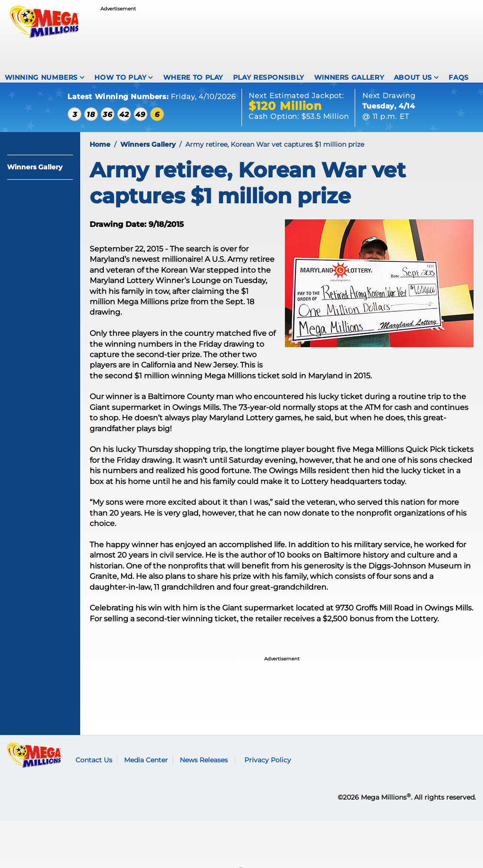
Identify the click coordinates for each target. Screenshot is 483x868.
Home (100, 151)
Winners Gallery (349, 77)
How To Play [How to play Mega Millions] (120, 77)
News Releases (204, 767)
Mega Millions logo (34, 762)
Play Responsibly (269, 77)
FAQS (459, 77)
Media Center (146, 767)
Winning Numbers (42, 77)
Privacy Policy (268, 767)
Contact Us (94, 767)
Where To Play (193, 77)
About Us (413, 77)
